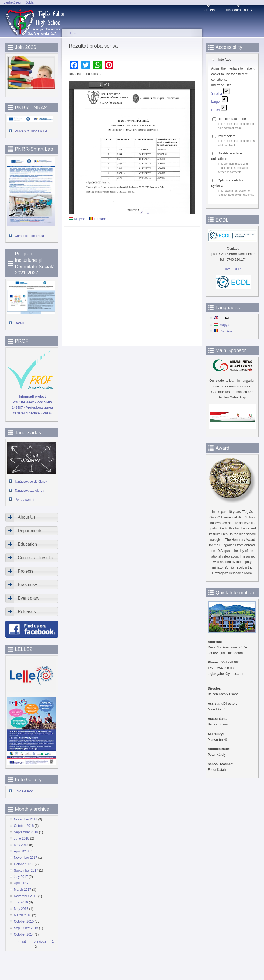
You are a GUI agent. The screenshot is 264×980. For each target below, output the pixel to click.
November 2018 (26, 819)
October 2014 (24, 934)
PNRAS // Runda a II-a (31, 131)
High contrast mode (232, 119)
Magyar (77, 219)
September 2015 (26, 928)
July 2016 (21, 902)
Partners (209, 10)
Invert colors (227, 136)
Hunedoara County (238, 10)
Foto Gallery (24, 791)
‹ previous (39, 941)
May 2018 (21, 845)
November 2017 (26, 858)
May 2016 (21, 909)
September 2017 (26, 871)
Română (98, 219)
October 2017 (24, 864)
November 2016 (26, 896)
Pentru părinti (25, 500)
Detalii (19, 323)
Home (73, 33)
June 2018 (22, 838)
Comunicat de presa (29, 236)
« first (22, 941)
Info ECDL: (233, 269)
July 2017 (21, 877)
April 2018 (21, 851)
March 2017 (23, 890)
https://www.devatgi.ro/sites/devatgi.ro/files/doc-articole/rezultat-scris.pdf (132, 147)
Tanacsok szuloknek (29, 491)
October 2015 (24, 921)
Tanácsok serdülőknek (31, 482)
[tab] (32, 517)
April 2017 (21, 883)
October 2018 (24, 826)
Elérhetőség (12, 2)
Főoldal (29, 2)
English (222, 318)
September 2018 (26, 832)
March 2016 (23, 915)
